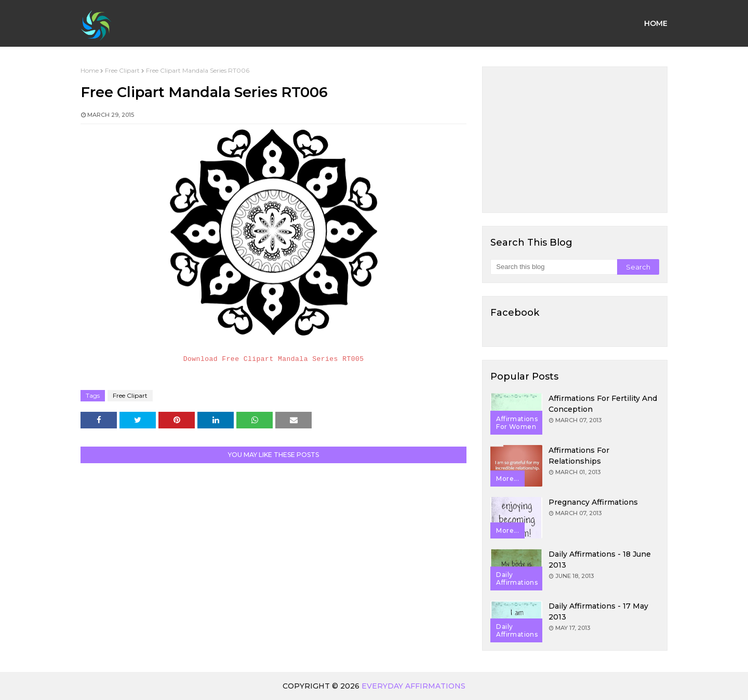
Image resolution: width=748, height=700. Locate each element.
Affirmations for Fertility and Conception (603, 404)
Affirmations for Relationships (579, 456)
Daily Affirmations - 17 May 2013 (598, 611)
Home (90, 70)
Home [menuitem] (656, 23)
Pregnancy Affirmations (593, 502)
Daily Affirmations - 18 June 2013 (600, 560)
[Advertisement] (575, 140)
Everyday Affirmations (413, 686)
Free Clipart (122, 70)
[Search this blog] (553, 267)
